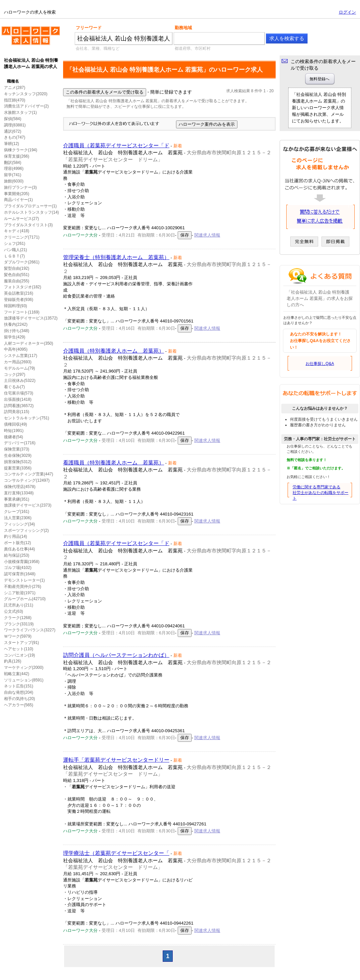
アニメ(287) (15, 88)
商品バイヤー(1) (18, 200)
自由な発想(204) (19, 692)
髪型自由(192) (17, 268)
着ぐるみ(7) (14, 387)
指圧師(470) (15, 100)
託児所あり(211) (19, 605)
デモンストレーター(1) (24, 580)
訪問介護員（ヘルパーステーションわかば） (116, 655)
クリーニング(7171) (22, 237)
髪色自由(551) (17, 275)
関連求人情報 (207, 235)
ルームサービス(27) (21, 219)
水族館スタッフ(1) (20, 112)
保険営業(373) (17, 449)
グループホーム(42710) (25, 599)
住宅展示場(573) (19, 393)
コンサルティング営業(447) (29, 474)
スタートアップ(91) (21, 643)
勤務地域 (183, 28)
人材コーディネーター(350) (29, 343)
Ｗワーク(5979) (18, 636)
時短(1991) (14, 431)
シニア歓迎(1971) (20, 593)
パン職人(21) (15, 250)
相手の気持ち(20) (19, 699)
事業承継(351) (17, 499)
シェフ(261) (15, 244)
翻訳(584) (13, 163)
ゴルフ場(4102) (18, 568)
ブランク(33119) (19, 624)
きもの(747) (15, 137)
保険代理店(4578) (20, 487)
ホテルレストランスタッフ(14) (31, 212)
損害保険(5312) (18, 462)
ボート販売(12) (17, 543)
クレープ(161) (17, 512)
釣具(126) (13, 661)
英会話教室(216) (19, 293)
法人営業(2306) (18, 518)
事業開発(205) (17, 194)
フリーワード (89, 28)
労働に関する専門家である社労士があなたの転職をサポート (320, 493)
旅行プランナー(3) (20, 187)
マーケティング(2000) (24, 667)
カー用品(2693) (18, 362)
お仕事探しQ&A (320, 364)
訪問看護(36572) (19, 406)
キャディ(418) (17, 231)
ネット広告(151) (19, 686)
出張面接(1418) (18, 399)
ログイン (347, 12)
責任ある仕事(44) (19, 549)
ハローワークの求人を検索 (31, 38)
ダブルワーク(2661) (22, 262)
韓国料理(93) (15, 306)
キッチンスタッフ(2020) (26, 94)
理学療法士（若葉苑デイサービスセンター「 (116, 853)
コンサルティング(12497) (27, 480)
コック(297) (15, 375)
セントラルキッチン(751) (27, 418)
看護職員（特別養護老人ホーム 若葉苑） (114, 463)
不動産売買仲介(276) (23, 587)
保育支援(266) (17, 156)
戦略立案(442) (17, 674)
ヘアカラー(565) (19, 705)
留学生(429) (15, 337)
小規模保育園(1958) (22, 562)
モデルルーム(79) (19, 368)
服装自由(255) (17, 281)
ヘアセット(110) (19, 649)
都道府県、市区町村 (193, 48)
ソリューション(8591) (24, 680)
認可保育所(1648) (20, 574)
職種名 (13, 81)
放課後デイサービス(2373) (28, 505)
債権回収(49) (15, 424)
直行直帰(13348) (19, 493)
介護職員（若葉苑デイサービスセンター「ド (116, 145)
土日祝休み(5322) (20, 381)
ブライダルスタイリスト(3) (28, 225)
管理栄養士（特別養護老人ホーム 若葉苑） (116, 257)
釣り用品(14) (15, 536)
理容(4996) (14, 169)
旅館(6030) (14, 181)
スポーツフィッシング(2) (26, 530)
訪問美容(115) (17, 412)
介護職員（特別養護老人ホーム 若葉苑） (114, 351)
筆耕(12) (11, 144)
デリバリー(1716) (20, 443)
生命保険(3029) (18, 455)
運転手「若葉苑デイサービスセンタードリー (116, 760)
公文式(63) (13, 611)
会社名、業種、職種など (98, 48)
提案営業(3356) (18, 468)
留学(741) (13, 175)
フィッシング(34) (19, 524)
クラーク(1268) (18, 618)
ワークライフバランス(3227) (30, 630)
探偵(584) (13, 119)
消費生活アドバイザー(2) (26, 106)
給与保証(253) (17, 555)
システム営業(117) (21, 356)
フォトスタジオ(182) (23, 287)
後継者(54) (13, 437)
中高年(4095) (16, 349)
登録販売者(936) (19, 300)
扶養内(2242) (16, 324)
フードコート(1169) (22, 312)
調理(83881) (15, 125)
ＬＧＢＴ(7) (14, 256)
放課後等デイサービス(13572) (31, 318)
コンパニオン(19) (19, 655)
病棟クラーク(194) (21, 150)
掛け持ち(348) (17, 331)
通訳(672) (13, 131)
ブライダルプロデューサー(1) (30, 206)
